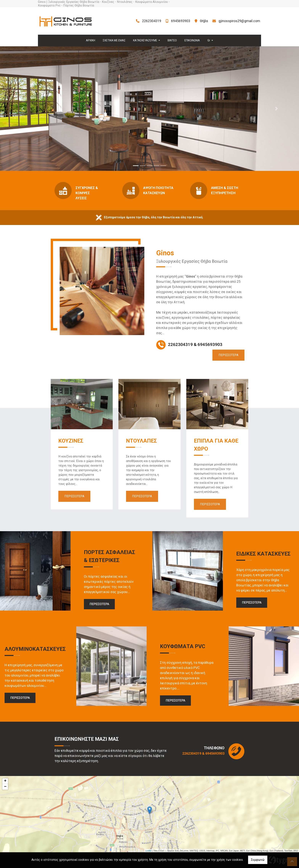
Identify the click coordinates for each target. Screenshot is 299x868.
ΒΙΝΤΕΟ (172, 40)
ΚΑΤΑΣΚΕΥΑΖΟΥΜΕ (145, 40)
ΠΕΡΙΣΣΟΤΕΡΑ (228, 355)
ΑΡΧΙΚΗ (91, 40)
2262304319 (152, 21)
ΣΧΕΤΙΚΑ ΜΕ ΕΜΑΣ (114, 40)
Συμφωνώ (258, 860)
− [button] (5, 787)
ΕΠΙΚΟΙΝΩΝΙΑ (192, 40)
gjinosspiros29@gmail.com (239, 21)
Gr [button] (209, 40)
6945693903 (181, 21)
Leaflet (148, 851)
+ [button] (5, 781)
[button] (22, 108)
